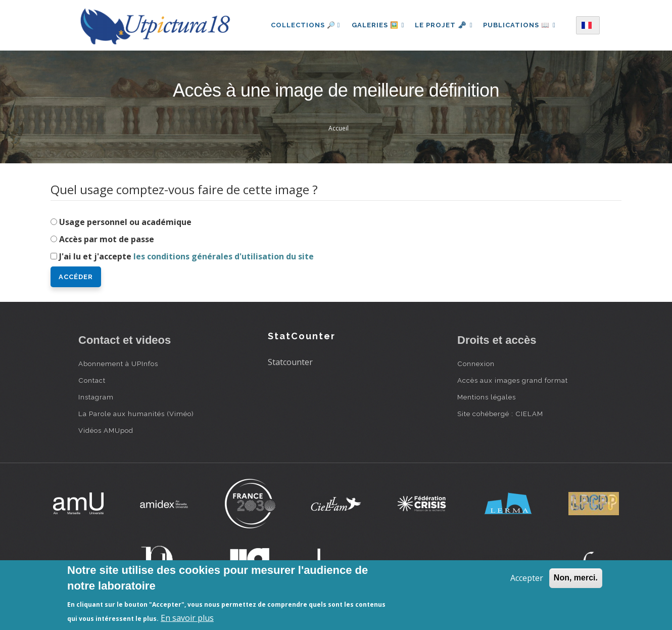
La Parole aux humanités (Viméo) (136, 414)
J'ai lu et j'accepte (186, 256)
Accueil (339, 128)
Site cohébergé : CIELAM (500, 414)
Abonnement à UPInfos (118, 364)
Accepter (527, 578)
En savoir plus (187, 618)
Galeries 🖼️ (376, 25)
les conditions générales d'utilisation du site (224, 256)
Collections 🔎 (303, 25)
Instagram (96, 397)
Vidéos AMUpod (106, 430)
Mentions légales (487, 397)
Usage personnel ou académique (125, 222)
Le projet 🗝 (444, 25)
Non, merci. (576, 578)
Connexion (476, 364)
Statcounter (290, 362)
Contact (92, 380)
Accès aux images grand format (513, 380)
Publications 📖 (521, 25)
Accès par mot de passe (107, 239)
